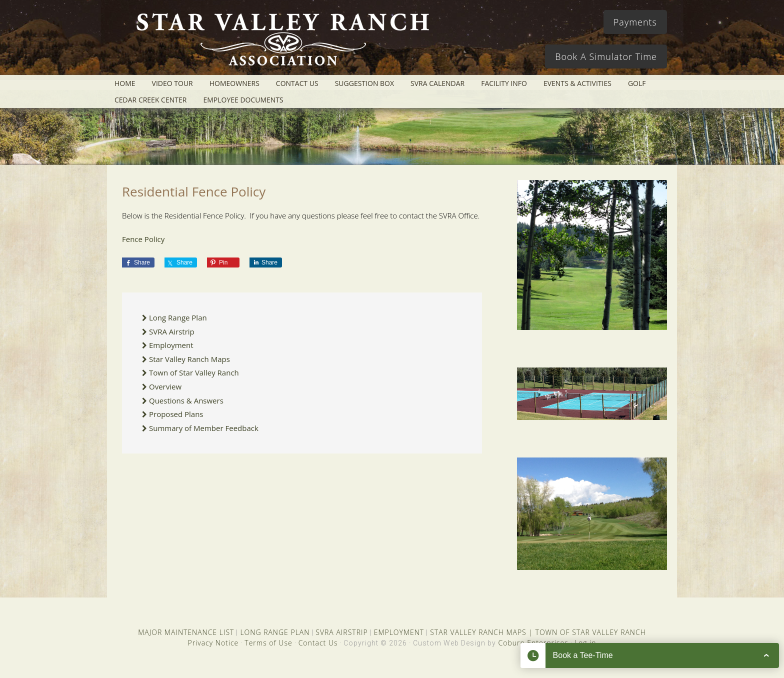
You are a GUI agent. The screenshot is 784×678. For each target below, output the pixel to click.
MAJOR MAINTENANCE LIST (186, 632)
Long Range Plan (178, 317)
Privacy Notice (213, 643)
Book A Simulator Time (606, 56)
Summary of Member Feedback (204, 428)
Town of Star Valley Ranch (194, 372)
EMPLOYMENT (399, 632)
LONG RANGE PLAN (275, 632)
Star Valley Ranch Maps (189, 359)
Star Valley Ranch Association (278, 42)
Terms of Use (268, 643)
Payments (635, 22)
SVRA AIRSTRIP (341, 632)
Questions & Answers (186, 400)
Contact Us (318, 643)
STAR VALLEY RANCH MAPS (478, 632)
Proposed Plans (176, 414)
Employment (171, 345)
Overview (165, 386)
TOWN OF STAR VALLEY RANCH (591, 632)
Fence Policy (143, 239)
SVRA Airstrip (172, 331)
